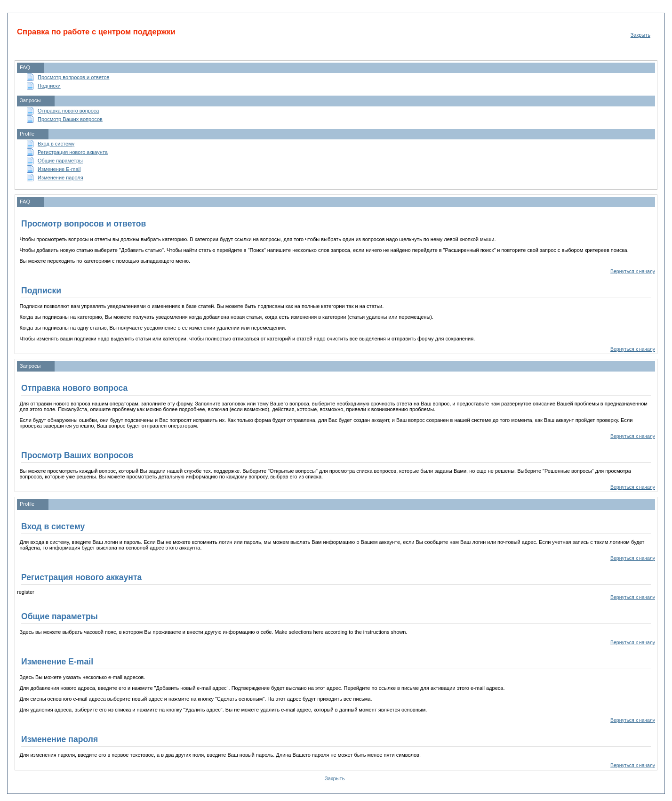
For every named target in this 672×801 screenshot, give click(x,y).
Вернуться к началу (633, 271)
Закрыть (640, 35)
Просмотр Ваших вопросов (70, 119)
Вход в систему (56, 144)
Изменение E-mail (59, 169)
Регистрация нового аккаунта (73, 152)
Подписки (49, 86)
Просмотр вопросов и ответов (73, 77)
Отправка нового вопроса (68, 111)
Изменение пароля (60, 178)
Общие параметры (60, 161)
